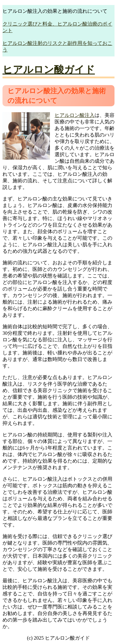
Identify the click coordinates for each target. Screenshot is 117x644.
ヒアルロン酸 (70, 115)
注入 (90, 115)
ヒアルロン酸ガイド (49, 70)
